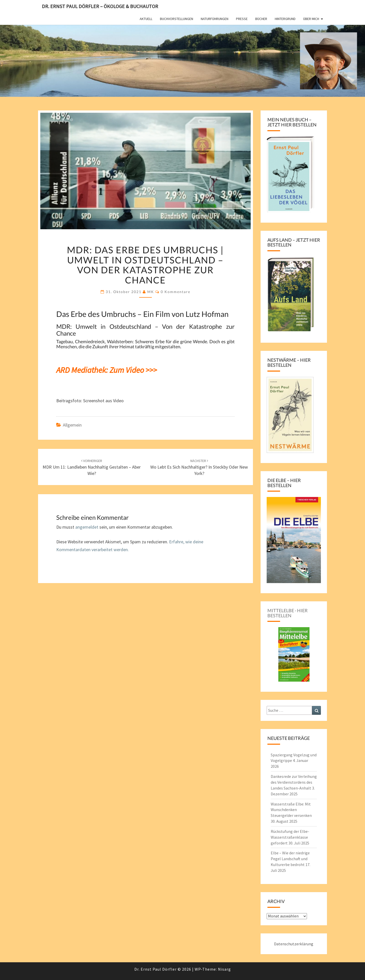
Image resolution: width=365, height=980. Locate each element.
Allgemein (72, 425)
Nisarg (224, 969)
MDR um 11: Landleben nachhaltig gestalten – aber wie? (92, 467)
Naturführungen (215, 19)
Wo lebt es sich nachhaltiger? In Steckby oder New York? (199, 467)
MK (151, 292)
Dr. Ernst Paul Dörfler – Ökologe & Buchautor (100, 6)
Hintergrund (285, 19)
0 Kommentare (176, 292)
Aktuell (146, 19)
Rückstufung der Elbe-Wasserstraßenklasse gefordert (290, 837)
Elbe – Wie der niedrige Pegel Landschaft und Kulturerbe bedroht (290, 859)
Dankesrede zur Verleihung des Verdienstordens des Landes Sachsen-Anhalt (294, 782)
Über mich (311, 19)
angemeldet (87, 527)
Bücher (261, 19)
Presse (242, 19)
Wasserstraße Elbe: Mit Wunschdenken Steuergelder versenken (291, 810)
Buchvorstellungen (177, 19)
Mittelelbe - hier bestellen (288, 613)
